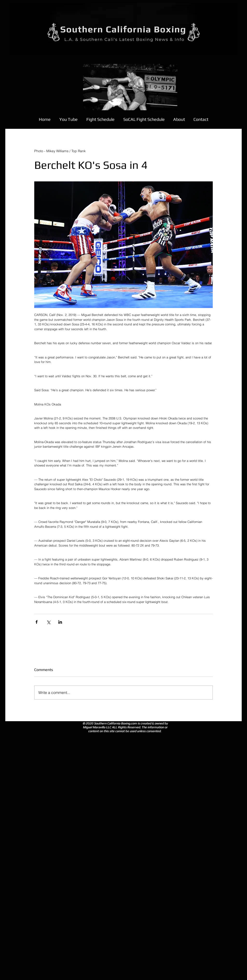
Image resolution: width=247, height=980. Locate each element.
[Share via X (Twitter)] (48, 622)
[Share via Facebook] (37, 622)
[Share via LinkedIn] (60, 622)
